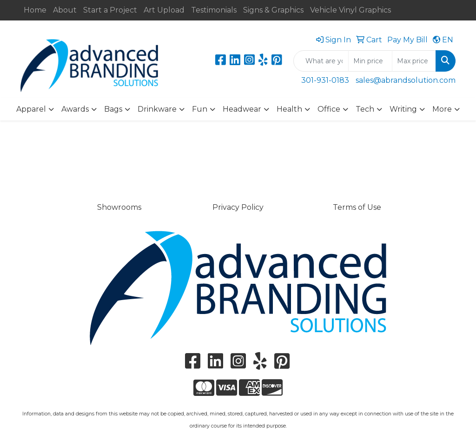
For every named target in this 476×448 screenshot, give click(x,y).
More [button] (442, 109)
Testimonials (214, 10)
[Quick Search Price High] (414, 61)
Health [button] (289, 109)
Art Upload (164, 10)
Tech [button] (365, 109)
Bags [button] (113, 109)
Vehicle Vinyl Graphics (350, 10)
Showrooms (119, 207)
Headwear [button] (242, 109)
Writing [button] (403, 109)
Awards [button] (75, 109)
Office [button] (329, 109)
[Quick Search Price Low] (370, 61)
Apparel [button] (31, 109)
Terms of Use (357, 207)
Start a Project (110, 10)
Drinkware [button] (157, 109)
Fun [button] (200, 109)
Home (35, 10)
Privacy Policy (238, 207)
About (65, 10)
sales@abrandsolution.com (406, 80)
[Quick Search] (321, 61)
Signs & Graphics (273, 10)
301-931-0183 (325, 80)
